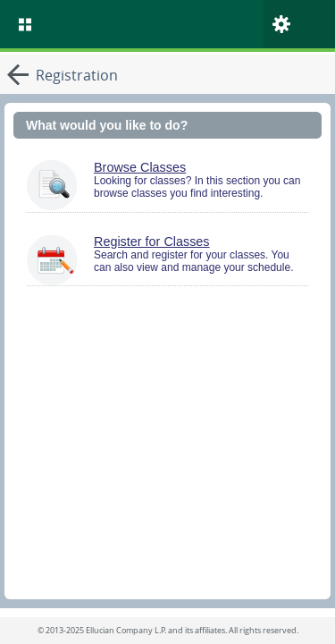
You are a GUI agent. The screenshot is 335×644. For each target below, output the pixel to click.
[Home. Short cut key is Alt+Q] (186, 24)
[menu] (25, 24)
